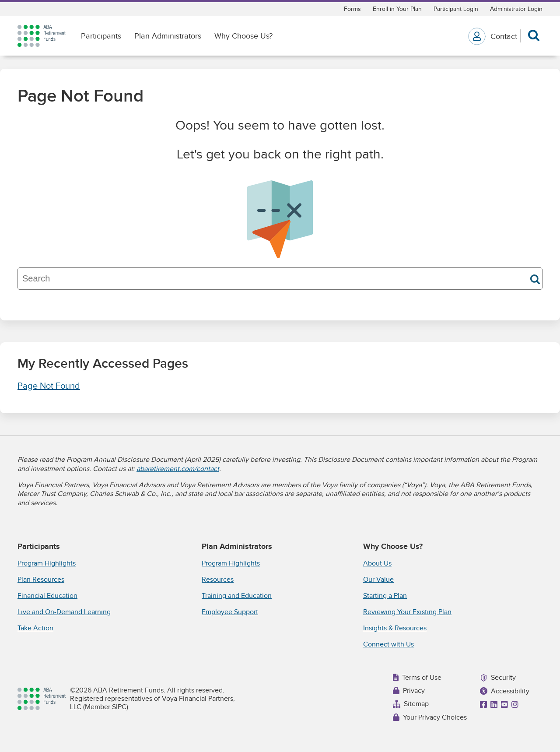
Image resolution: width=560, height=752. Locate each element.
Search (535, 279)
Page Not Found (49, 386)
